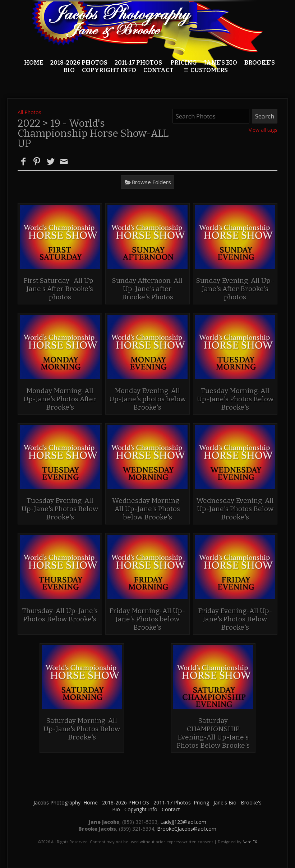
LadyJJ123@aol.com (183, 822)
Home (34, 63)
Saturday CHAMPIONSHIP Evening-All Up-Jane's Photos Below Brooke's (213, 733)
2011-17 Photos (138, 63)
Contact (171, 809)
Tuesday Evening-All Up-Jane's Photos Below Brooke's (60, 509)
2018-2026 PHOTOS (79, 63)
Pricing (184, 63)
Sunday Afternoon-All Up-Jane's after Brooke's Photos (147, 289)
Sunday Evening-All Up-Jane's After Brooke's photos (235, 289)
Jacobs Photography (57, 802)
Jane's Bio (221, 63)
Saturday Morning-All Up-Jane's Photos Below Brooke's (82, 729)
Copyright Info (141, 809)
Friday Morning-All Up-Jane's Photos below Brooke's (147, 619)
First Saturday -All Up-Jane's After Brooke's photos (60, 289)
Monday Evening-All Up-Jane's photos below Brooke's (147, 399)
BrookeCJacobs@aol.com (187, 829)
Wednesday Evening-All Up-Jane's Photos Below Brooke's (235, 509)
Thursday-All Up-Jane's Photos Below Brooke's (60, 615)
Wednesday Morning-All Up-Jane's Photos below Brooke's (147, 509)
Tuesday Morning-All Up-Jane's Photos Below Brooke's (235, 399)
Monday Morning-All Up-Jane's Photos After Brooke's (60, 399)
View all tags (263, 130)
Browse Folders (151, 182)
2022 (29, 123)
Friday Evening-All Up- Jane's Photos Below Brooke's (235, 619)
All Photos (29, 112)
